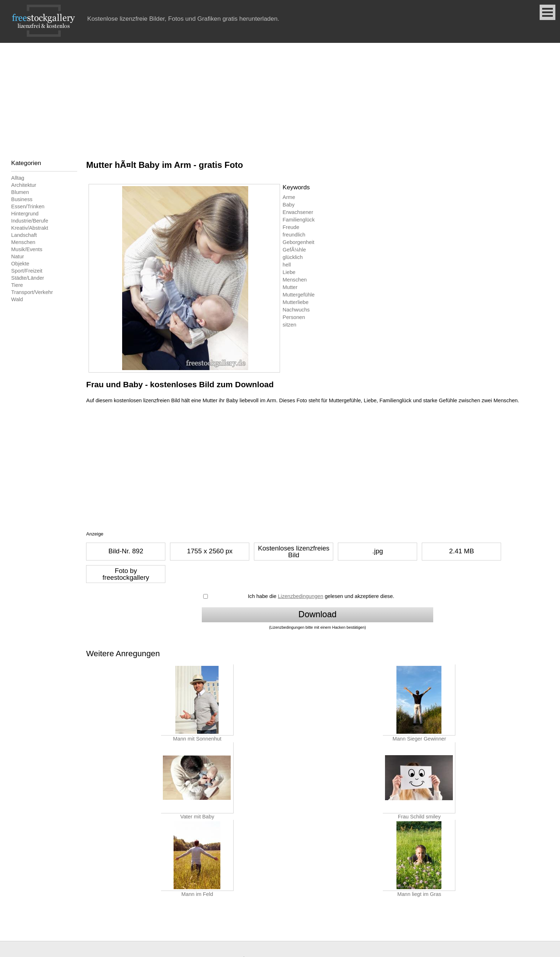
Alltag (18, 178)
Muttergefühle (299, 295)
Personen (294, 317)
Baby (288, 205)
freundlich (294, 235)
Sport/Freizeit (27, 271)
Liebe (289, 272)
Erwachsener (298, 212)
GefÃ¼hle (294, 250)
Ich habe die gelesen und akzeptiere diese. (321, 596)
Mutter (290, 287)
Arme (289, 197)
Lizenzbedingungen (301, 596)
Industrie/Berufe (29, 221)
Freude (291, 227)
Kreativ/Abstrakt (29, 228)
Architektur (24, 185)
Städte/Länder (27, 278)
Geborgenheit (298, 242)
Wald (17, 299)
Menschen (23, 242)
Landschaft (24, 235)
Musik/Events (27, 249)
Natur (17, 256)
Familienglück (299, 220)
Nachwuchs (296, 310)
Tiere (17, 285)
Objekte (20, 264)
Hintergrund (25, 214)
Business (22, 199)
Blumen (20, 192)
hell (287, 265)
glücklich (292, 257)
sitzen (289, 325)
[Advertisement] (280, 96)
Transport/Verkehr (32, 292)
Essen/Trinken (28, 206)
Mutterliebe (296, 302)
